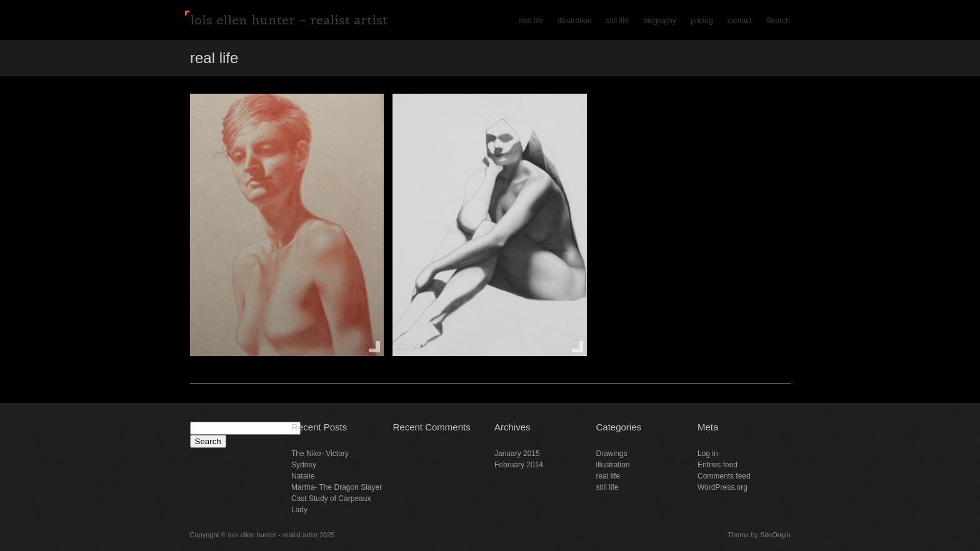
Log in (708, 454)
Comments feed (724, 476)
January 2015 (517, 454)
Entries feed (717, 465)
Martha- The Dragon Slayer (337, 487)
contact (740, 21)
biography (660, 21)
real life (531, 21)
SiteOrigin (775, 535)
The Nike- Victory (320, 454)
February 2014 (519, 465)
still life (617, 21)
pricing (702, 21)
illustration (574, 21)
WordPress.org (722, 487)
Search (778, 21)
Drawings (612, 454)
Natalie (303, 476)
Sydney (304, 465)
